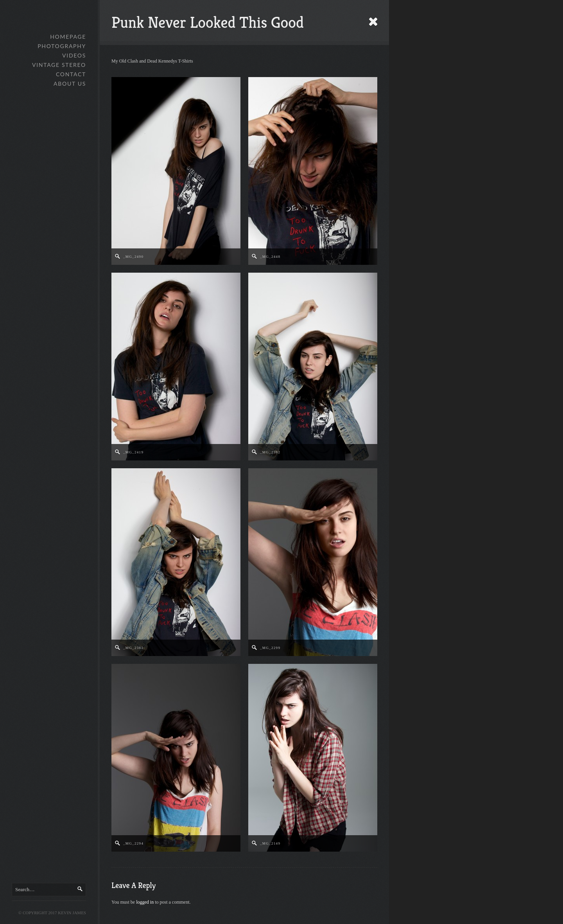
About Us (70, 84)
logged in (145, 902)
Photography (62, 46)
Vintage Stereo (59, 65)
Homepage (68, 37)
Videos (74, 55)
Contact (71, 74)
